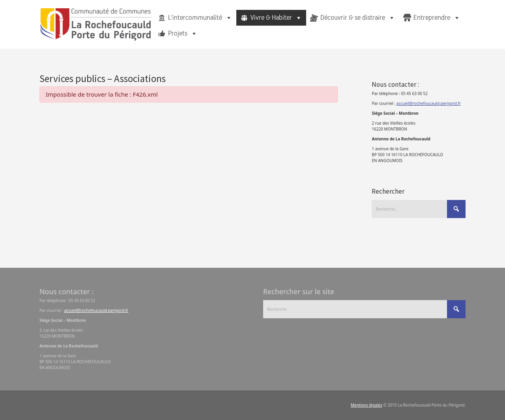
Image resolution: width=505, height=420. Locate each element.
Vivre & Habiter (276, 18)
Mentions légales (367, 405)
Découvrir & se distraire (358, 18)
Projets (183, 34)
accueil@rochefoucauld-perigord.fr (429, 103)
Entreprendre (437, 18)
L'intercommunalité (200, 18)
